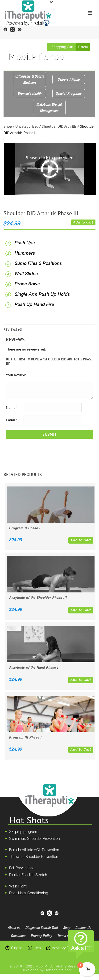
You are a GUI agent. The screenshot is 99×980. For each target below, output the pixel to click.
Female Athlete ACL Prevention (34, 850)
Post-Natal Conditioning (29, 893)
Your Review (16, 375)
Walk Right (18, 887)
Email (12, 420)
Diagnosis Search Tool (42, 928)
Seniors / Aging (69, 79)
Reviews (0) (13, 330)
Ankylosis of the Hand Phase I (34, 668)
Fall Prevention (21, 868)
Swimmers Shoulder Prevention (35, 839)
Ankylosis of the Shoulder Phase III (38, 598)
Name (12, 407)
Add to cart (83, 223)
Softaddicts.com (58, 970)
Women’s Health (30, 93)
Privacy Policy (41, 936)
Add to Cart (81, 540)
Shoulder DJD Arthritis (59, 126)
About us (14, 928)
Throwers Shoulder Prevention (34, 857)
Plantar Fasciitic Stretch (28, 875)
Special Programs (69, 93)
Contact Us (83, 928)
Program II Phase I (25, 528)
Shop (8, 126)
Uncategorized (27, 126)
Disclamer (18, 936)
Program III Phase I (25, 738)
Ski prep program (23, 832)
